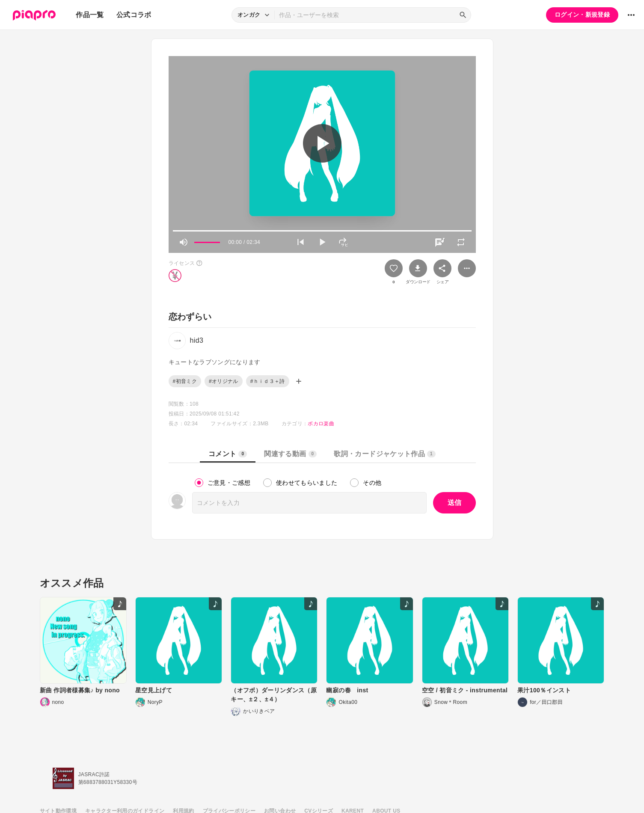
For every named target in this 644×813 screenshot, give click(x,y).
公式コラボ (134, 15)
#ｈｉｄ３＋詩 (268, 381)
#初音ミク (185, 381)
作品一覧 (90, 15)
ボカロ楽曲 (321, 424)
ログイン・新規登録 (582, 15)
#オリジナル (224, 381)
